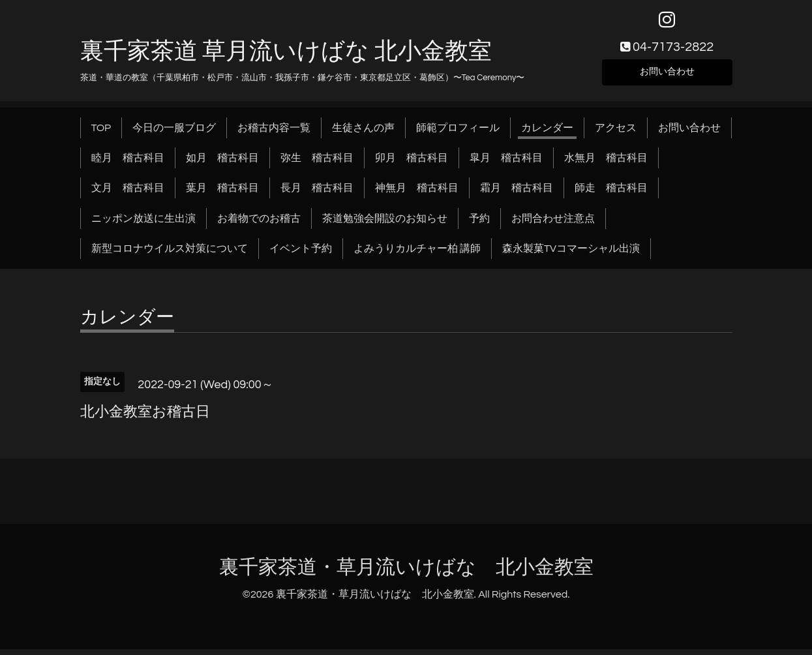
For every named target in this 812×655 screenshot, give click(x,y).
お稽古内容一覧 (274, 133)
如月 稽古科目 (222, 163)
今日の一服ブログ (174, 133)
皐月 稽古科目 (506, 163)
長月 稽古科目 (317, 194)
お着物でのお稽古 (259, 224)
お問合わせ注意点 (553, 224)
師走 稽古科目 (611, 194)
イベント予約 (301, 254)
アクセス (616, 133)
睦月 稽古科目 (128, 163)
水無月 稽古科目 (606, 163)
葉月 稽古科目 (222, 194)
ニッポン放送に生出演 (143, 224)
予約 (479, 224)
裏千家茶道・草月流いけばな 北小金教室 (406, 572)
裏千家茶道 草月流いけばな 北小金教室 (286, 57)
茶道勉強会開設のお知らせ (385, 224)
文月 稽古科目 (128, 194)
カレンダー (547, 133)
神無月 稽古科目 (417, 194)
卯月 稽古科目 (412, 163)
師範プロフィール (458, 133)
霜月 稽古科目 (517, 194)
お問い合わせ (667, 76)
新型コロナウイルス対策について (170, 254)
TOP (101, 133)
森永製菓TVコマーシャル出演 (571, 254)
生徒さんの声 (363, 133)
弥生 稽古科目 (317, 163)
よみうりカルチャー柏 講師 (417, 254)
